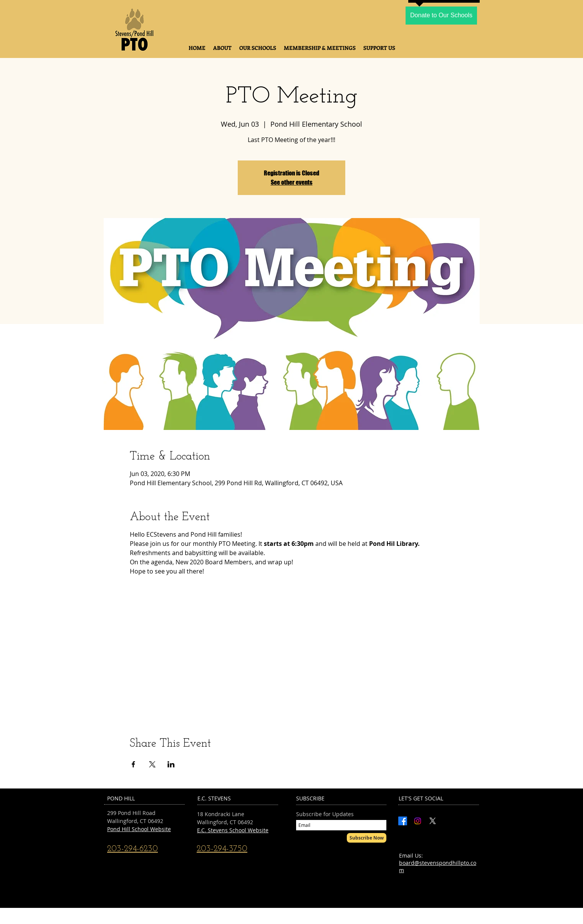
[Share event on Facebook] (133, 764)
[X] (433, 821)
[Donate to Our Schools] (441, 16)
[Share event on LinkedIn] (171, 764)
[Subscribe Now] (367, 838)
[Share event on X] (152, 764)
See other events (292, 182)
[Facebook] (403, 821)
